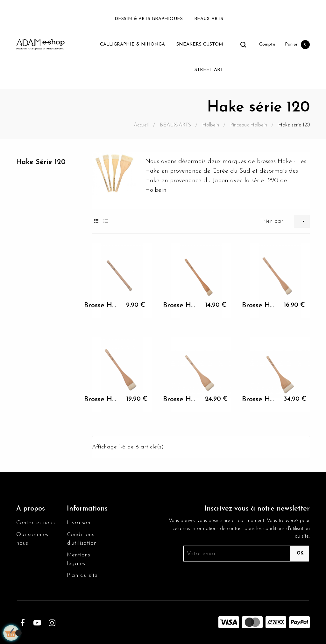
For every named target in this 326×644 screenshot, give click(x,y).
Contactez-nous (35, 523)
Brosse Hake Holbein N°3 (181, 306)
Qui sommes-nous (33, 539)
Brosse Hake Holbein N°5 (102, 400)
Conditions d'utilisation (82, 539)
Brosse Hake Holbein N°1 (102, 306)
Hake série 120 (41, 162)
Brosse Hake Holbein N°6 (181, 400)
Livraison (79, 523)
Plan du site (82, 575)
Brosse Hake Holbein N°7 (260, 400)
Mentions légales (78, 559)
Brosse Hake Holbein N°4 (260, 306)
